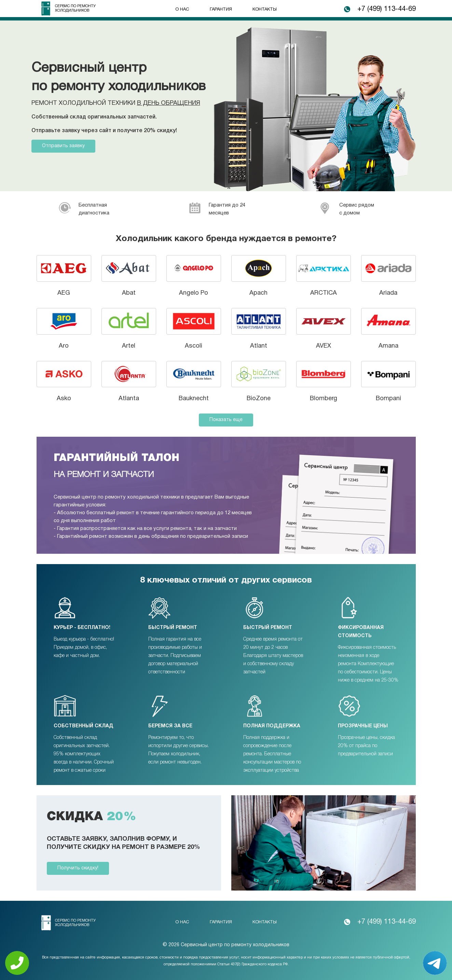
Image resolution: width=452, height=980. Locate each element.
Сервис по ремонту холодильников (75, 8)
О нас (182, 10)
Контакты (265, 10)
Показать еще (226, 420)
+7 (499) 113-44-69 (387, 9)
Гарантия (221, 10)
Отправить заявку (63, 146)
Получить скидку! (78, 868)
